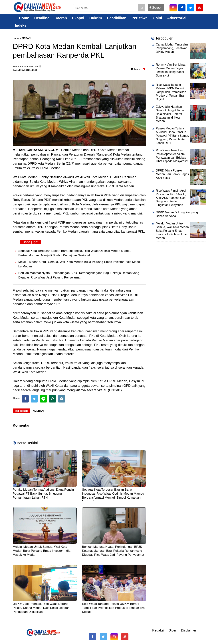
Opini (157, 18)
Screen (156, 8)
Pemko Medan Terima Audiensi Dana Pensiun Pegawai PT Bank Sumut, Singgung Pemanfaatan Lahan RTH (44, 494)
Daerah (61, 18)
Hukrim (96, 18)
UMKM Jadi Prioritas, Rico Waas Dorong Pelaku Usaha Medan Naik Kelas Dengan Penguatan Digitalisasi (41, 608)
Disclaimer (189, 630)
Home (22, 18)
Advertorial (177, 18)
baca (136, 69)
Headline (42, 18)
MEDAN (26, 38)
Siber (173, 630)
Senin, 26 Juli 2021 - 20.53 (25, 70)
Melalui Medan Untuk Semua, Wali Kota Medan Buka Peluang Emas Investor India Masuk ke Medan (42, 551)
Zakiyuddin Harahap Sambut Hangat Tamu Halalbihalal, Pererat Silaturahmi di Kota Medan (170, 114)
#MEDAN (38, 411)
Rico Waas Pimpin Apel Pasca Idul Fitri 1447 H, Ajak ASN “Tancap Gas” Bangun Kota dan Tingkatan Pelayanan (171, 198)
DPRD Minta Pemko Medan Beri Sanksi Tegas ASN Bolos (172, 174)
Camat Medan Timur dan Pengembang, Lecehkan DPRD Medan (172, 48)
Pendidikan (117, 18)
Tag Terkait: (22, 411)
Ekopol (78, 18)
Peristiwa (140, 18)
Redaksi (158, 630)
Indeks (21, 25)
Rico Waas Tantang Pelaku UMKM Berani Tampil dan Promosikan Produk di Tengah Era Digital (113, 608)
